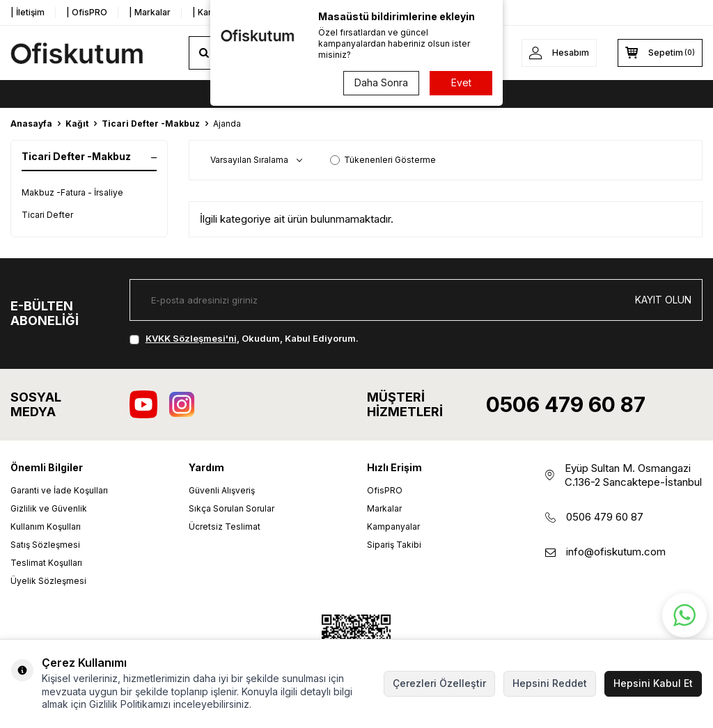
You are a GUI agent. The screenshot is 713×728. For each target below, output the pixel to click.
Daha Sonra (381, 82)
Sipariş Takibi (394, 545)
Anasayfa (31, 124)
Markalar (384, 508)
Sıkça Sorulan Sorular (232, 508)
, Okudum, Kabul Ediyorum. (244, 338)
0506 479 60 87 (566, 404)
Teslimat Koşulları (46, 563)
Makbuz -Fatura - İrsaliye (72, 192)
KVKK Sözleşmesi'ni (191, 338)
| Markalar (150, 12)
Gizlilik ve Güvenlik (49, 508)
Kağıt (77, 124)
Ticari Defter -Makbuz (151, 124)
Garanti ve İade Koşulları (59, 490)
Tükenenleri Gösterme (383, 160)
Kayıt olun (663, 300)
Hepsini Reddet (550, 683)
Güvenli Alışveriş (222, 490)
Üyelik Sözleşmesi (48, 581)
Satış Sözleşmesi (45, 545)
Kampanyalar (393, 527)
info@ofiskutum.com (616, 552)
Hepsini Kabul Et (653, 683)
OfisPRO (385, 490)
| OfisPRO (87, 12)
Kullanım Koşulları (46, 527)
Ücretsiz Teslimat (225, 527)
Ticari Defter (47, 215)
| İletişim (28, 12)
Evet (461, 82)
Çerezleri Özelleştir (439, 683)
